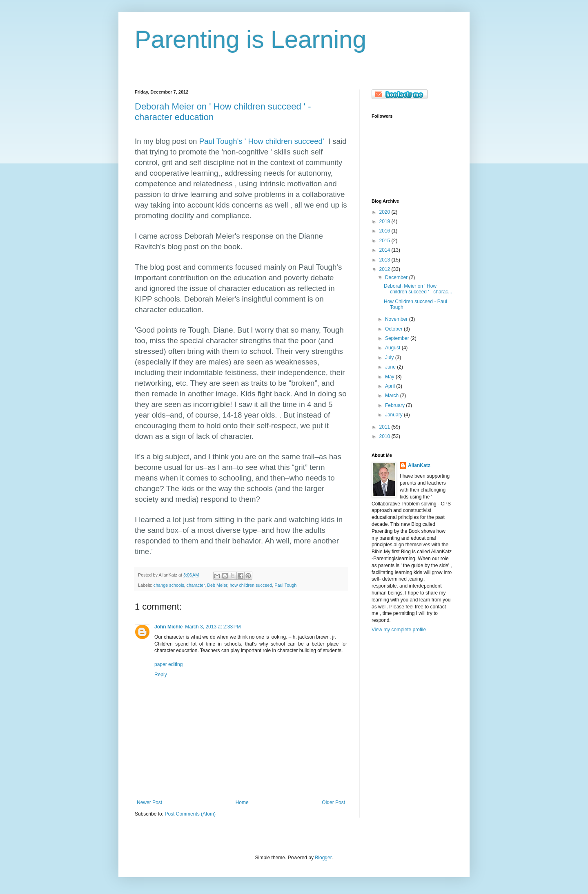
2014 (385, 250)
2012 (385, 269)
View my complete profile (399, 630)
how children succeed (251, 585)
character (196, 585)
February (395, 405)
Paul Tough (285, 585)
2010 (385, 436)
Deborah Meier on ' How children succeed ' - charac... (418, 289)
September (398, 338)
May (390, 377)
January (394, 415)
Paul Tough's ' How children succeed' (262, 141)
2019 (385, 221)
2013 (385, 260)
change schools (169, 585)
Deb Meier (217, 585)
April (391, 386)
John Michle (168, 627)
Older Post (333, 802)
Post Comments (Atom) (190, 814)
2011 (385, 427)
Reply (161, 675)
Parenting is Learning (251, 39)
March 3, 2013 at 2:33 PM (213, 627)
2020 (385, 212)
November (397, 319)
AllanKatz (419, 465)
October (394, 329)
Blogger (323, 858)
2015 (385, 241)
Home (242, 802)
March (393, 396)
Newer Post (149, 802)
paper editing (168, 664)
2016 (385, 231)
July (390, 358)
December (397, 277)
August (393, 348)
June (391, 367)
